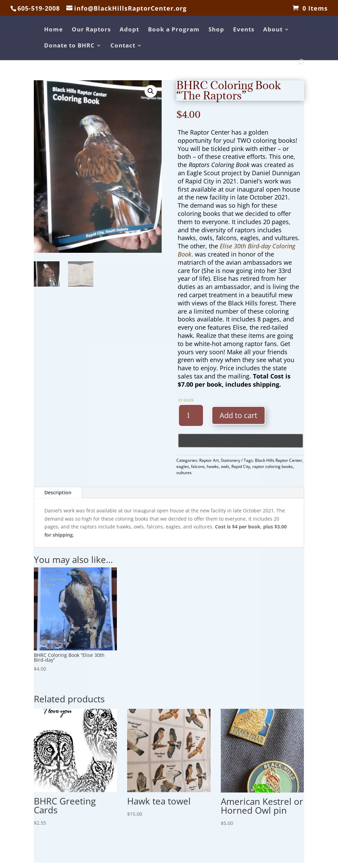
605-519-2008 (39, 8)
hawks (213, 466)
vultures (184, 473)
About (273, 30)
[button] (151, 91)
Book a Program (174, 30)
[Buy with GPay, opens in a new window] (242, 441)
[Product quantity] (200, 416)
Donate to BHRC (69, 46)
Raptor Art (209, 460)
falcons (198, 466)
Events (244, 30)
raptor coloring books (273, 466)
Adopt (129, 30)
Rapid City (241, 466)
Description (58, 492)
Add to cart (239, 415)
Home (53, 30)
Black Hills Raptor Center (279, 460)
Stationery (231, 460)
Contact (123, 46)
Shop (216, 30)
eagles (183, 466)
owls (225, 466)
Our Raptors (91, 30)
